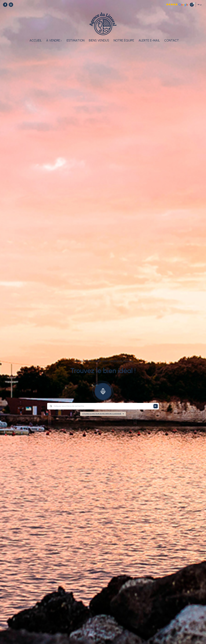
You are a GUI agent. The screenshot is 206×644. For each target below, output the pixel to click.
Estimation (76, 40)
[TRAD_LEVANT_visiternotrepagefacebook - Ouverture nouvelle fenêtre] (5, 5)
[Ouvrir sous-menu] (61, 40)
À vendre (53, 40)
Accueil (36, 40)
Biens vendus (99, 40)
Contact (172, 40)
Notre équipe (124, 40)
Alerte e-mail (149, 40)
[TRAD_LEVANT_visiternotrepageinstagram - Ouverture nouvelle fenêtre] (11, 5)
